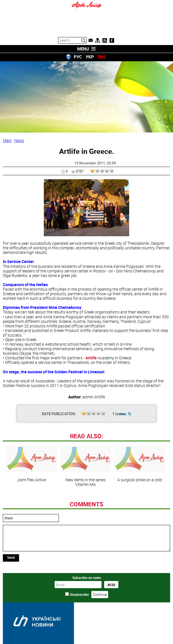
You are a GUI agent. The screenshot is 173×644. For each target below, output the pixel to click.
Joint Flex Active (32, 464)
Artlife (91, 358)
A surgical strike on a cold (140, 464)
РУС (78, 57)
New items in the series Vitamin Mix (86, 466)
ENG (102, 57)
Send (11, 557)
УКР (90, 57)
